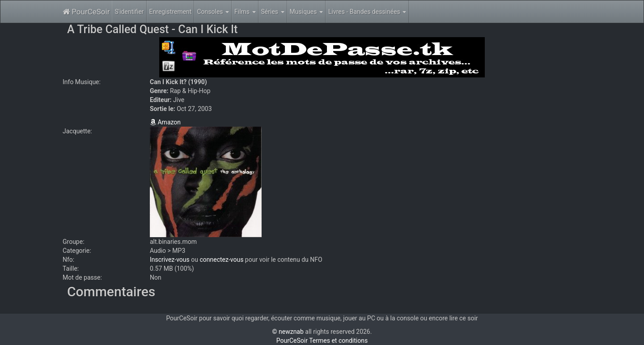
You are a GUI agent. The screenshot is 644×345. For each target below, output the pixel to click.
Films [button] (245, 12)
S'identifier (129, 12)
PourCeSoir (86, 12)
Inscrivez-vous (170, 260)
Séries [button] (273, 12)
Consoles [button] (213, 12)
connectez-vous (221, 260)
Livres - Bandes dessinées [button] (367, 12)
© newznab (288, 332)
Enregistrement (171, 12)
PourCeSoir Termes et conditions (322, 341)
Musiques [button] (306, 12)
